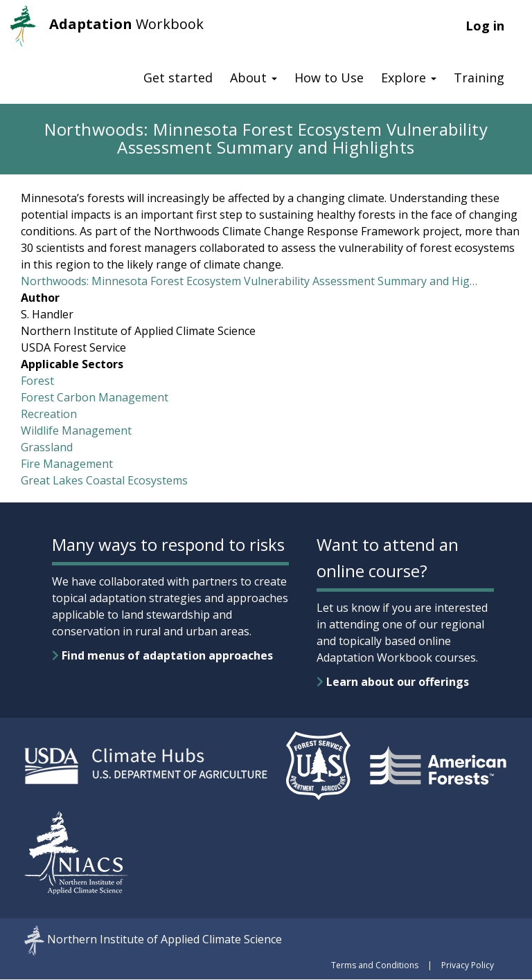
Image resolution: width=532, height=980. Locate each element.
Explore (409, 78)
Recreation (49, 414)
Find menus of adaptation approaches (162, 655)
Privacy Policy (468, 965)
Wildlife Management (76, 430)
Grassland (47, 447)
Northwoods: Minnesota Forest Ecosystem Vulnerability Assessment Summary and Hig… (249, 281)
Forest (37, 381)
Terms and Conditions (375, 965)
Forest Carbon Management (95, 397)
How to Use (329, 78)
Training (479, 78)
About (254, 78)
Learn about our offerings (393, 682)
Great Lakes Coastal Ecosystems (104, 480)
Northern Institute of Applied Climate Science (165, 939)
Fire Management (67, 464)
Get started (178, 78)
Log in (485, 26)
